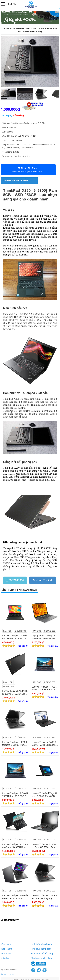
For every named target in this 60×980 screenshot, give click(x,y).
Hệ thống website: (9, 970)
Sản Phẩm (7, 949)
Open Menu (3, 4)
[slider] (9, 646)
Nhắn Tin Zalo (43, 580)
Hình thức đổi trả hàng (42, 954)
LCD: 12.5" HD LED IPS (13, 140)
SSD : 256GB (7, 132)
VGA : (4, 136)
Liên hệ (5, 958)
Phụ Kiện (6, 954)
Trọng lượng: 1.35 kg (10, 152)
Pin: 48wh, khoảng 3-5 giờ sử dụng (17, 156)
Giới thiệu (6, 944)
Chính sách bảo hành (41, 958)
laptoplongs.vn (7, 974)
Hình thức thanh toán (41, 949)
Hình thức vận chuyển (42, 944)
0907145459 (15, 580)
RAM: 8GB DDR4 (9, 128)
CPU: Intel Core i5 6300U (13, 123)
